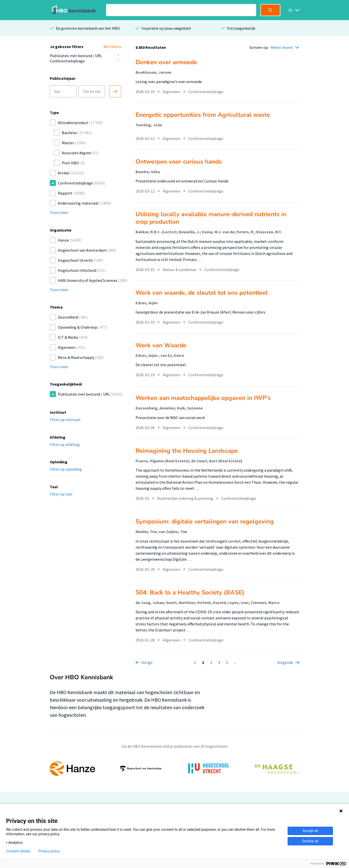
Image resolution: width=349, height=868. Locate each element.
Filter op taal (61, 494)
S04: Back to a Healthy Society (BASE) (190, 592)
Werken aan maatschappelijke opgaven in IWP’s (203, 398)
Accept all (310, 831)
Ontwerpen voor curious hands (179, 162)
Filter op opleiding (66, 469)
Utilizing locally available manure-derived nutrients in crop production (211, 218)
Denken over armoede (166, 62)
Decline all (310, 841)
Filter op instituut (65, 420)
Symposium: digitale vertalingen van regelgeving (205, 521)
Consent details (18, 851)
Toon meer (59, 212)
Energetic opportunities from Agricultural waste (203, 115)
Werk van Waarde (161, 345)
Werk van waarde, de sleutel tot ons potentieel (202, 293)
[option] (175, 769)
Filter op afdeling (65, 444)
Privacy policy (49, 851)
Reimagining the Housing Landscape (187, 451)
